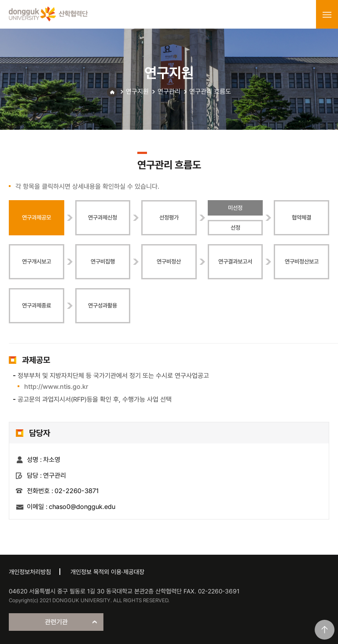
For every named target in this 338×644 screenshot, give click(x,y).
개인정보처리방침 (30, 572)
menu (327, 15)
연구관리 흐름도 (210, 91)
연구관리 (169, 91)
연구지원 (137, 91)
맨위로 (325, 630)
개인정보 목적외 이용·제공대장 (107, 572)
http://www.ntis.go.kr (56, 387)
